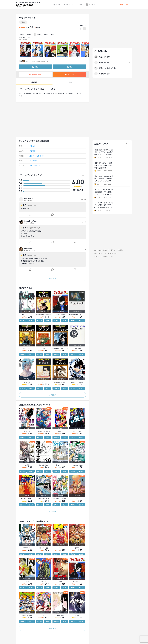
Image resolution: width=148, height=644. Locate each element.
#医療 (39, 34)
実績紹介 (121, 250)
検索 (80, 5)
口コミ (71, 82)
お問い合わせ (98, 253)
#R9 (52, 34)
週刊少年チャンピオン (37, 156)
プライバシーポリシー (111, 253)
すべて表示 (52, 278)
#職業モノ (30, 34)
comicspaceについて (102, 250)
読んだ (70, 67)
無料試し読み (35, 75)
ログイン (90, 5)
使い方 (121, 5)
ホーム (57, 5)
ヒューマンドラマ (35, 166)
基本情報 (34, 82)
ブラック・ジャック (26, 89)
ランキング (69, 5)
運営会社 (113, 250)
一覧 (82, 175)
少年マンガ (33, 161)
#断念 (22, 34)
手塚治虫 (23, 22)
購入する (70, 74)
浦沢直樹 (23, 288)
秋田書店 (32, 151)
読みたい (35, 67)
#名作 (46, 34)
